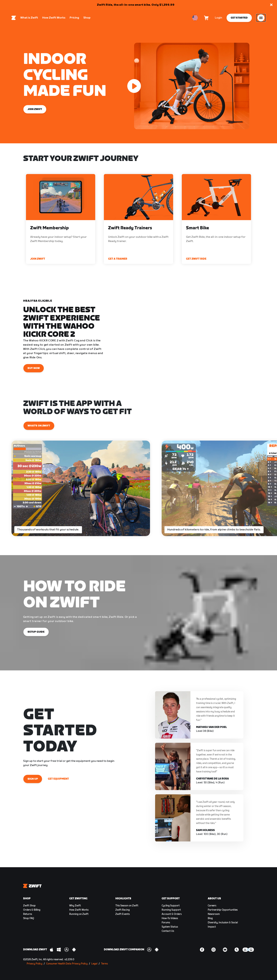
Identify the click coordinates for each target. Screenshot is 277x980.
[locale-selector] (195, 18)
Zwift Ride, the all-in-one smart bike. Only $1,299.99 (136, 5)
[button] (271, 5)
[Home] (14, 18)
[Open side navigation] (261, 18)
